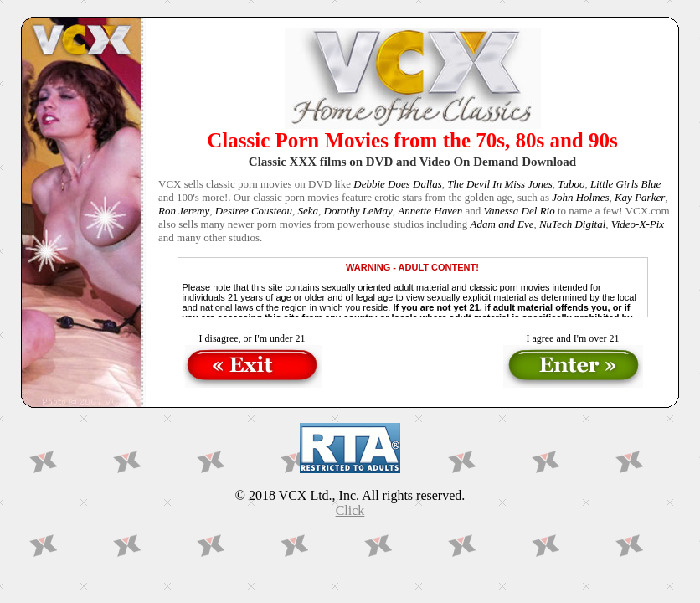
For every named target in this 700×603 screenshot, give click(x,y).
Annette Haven (430, 211)
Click (350, 510)
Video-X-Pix (638, 224)
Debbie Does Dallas (397, 184)
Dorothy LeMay (358, 211)
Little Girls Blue (626, 184)
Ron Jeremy (184, 211)
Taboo (571, 184)
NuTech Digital (572, 224)
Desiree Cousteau (254, 211)
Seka (309, 211)
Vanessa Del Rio (519, 211)
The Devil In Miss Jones (500, 184)
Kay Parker (640, 197)
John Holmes (580, 197)
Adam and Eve (502, 224)
